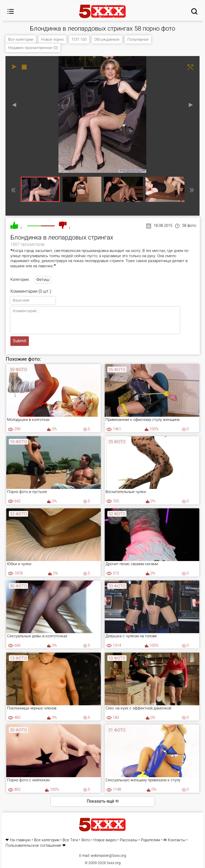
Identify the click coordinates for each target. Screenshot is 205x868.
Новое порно (52, 39)
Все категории (21, 39)
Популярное (138, 39)
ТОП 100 (79, 39)
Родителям (150, 840)
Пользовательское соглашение (33, 846)
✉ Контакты (174, 840)
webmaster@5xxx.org (108, 856)
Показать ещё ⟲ (103, 801)
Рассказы (129, 840)
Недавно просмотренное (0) (33, 48)
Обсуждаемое (107, 39)
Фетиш (43, 280)
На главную (20, 840)
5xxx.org (114, 863)
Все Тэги (70, 840)
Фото (86, 840)
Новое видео (105, 840)
